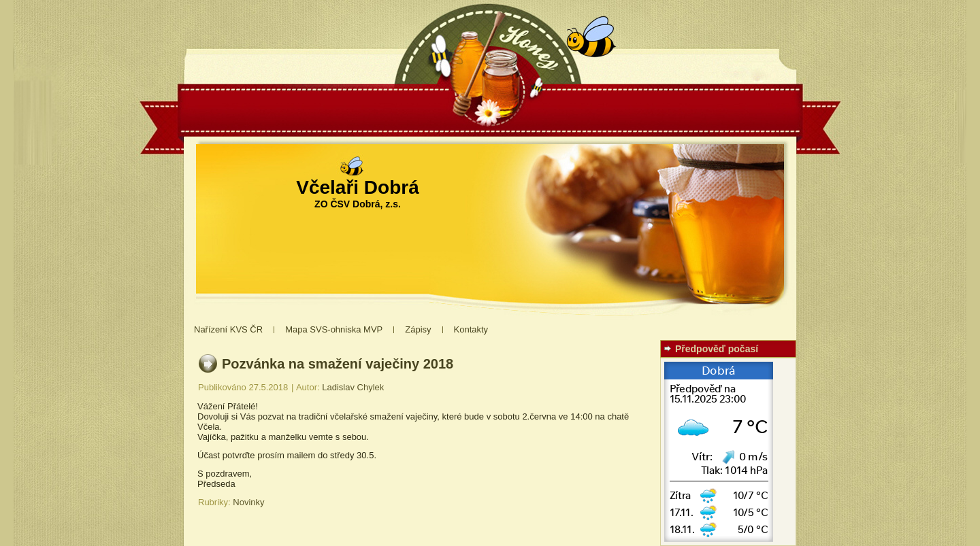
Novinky (248, 502)
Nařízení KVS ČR (228, 329)
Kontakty (471, 329)
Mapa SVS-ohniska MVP (334, 329)
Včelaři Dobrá (358, 187)
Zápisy (418, 329)
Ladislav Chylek (353, 387)
